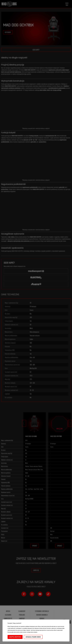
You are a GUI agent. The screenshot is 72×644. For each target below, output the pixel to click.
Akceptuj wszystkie (15, 637)
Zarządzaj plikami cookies (33, 637)
